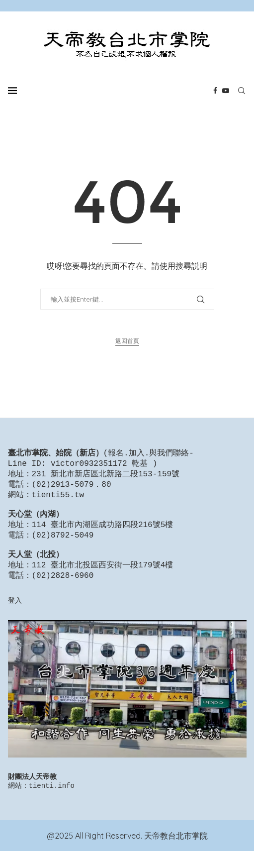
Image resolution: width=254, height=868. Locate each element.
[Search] (242, 91)
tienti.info (52, 802)
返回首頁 (127, 341)
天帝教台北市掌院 (176, 853)
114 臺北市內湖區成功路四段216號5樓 (103, 533)
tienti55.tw (58, 499)
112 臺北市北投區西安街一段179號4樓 (103, 578)
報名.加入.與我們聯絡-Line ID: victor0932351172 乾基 (101, 459)
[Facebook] (215, 91)
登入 (15, 615)
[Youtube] (226, 91)
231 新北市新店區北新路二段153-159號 (106, 476)
